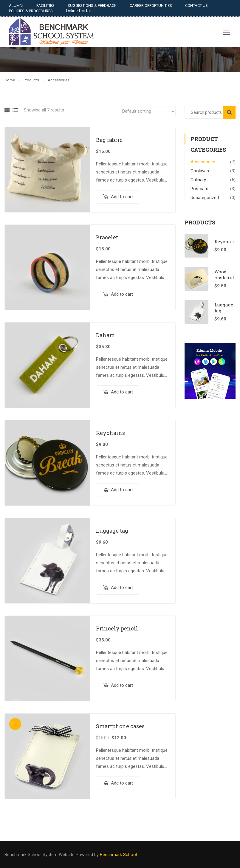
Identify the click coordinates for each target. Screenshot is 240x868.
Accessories (203, 162)
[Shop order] (147, 111)
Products (31, 80)
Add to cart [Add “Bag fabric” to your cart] (122, 197)
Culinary (198, 180)
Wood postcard (224, 275)
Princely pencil (117, 628)
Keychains (110, 433)
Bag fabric (109, 140)
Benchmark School (118, 855)
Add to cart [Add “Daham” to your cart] (122, 392)
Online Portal (78, 11)
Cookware (200, 171)
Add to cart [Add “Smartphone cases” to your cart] (122, 783)
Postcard (199, 189)
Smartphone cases (120, 726)
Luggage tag (112, 531)
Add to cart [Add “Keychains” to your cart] (122, 490)
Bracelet (107, 237)
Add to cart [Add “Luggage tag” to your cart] (122, 588)
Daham (105, 335)
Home (10, 80)
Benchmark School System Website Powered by (52, 855)
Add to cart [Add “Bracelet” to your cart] (122, 294)
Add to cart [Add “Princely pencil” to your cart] (122, 685)
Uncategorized (205, 198)
